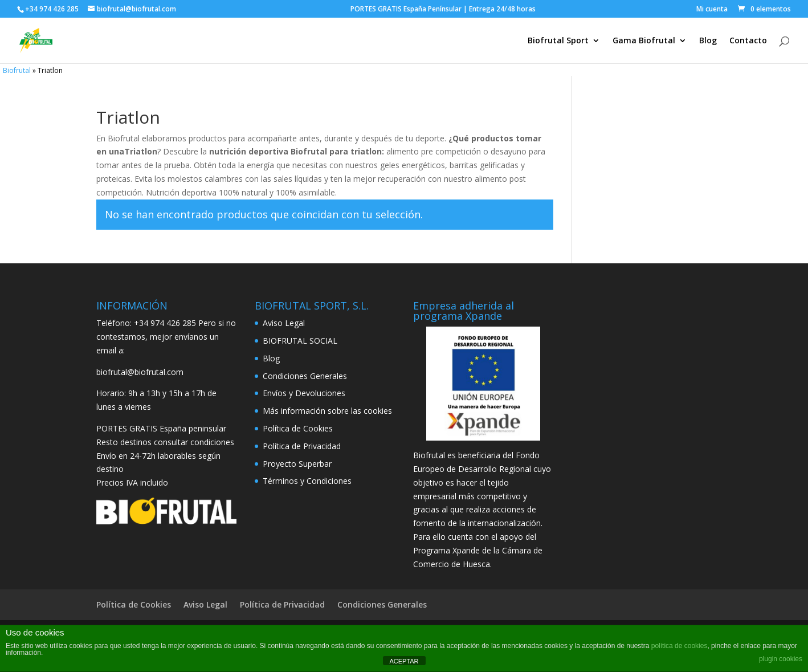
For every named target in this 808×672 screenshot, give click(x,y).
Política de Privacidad (302, 446)
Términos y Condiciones (307, 481)
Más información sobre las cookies (327, 411)
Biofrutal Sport (558, 41)
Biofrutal (17, 70)
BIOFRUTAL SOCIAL (300, 341)
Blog (708, 41)
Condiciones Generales (305, 376)
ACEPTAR (404, 661)
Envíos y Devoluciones (304, 393)
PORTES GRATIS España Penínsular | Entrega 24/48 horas (519, 10)
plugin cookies (781, 659)
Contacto (748, 41)
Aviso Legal (284, 323)
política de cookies (680, 646)
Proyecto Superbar (297, 464)
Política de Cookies (298, 428)
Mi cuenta (712, 10)
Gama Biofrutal (644, 41)
